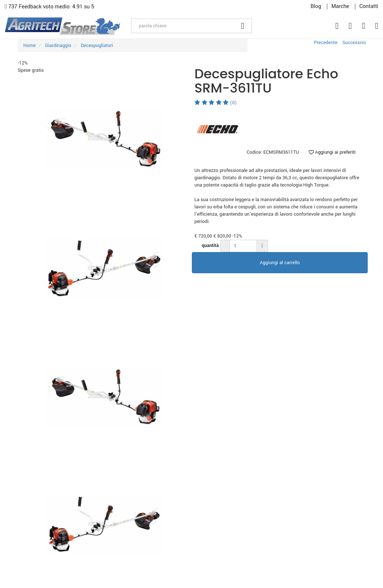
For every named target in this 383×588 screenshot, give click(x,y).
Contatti (369, 7)
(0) (216, 103)
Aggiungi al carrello (280, 263)
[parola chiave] (183, 26)
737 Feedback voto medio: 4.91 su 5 (50, 7)
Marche (340, 7)
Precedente (325, 43)
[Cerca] (243, 26)
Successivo (354, 43)
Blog (316, 7)
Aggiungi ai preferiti (332, 152)
